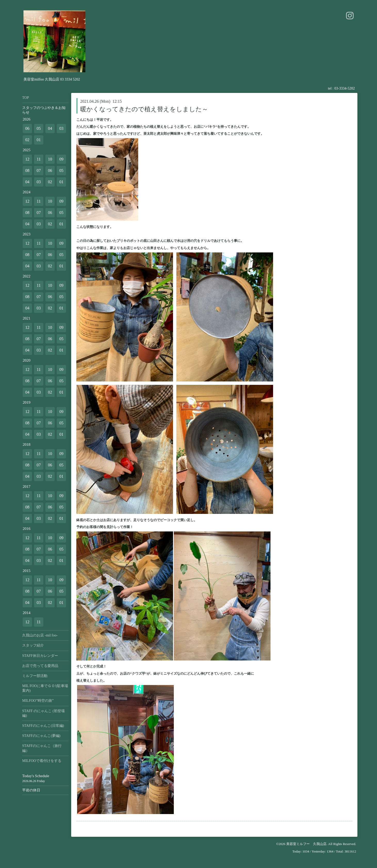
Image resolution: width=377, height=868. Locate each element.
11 (39, 159)
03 (61, 128)
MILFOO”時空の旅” (38, 701)
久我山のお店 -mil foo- (40, 635)
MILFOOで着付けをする (42, 761)
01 (39, 140)
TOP (26, 98)
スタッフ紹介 (33, 645)
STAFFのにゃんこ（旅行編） (42, 748)
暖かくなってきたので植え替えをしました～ (144, 109)
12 (27, 159)
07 (39, 170)
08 (27, 170)
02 (27, 140)
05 (39, 128)
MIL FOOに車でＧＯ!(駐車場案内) (45, 688)
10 (50, 159)
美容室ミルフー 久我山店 (306, 844)
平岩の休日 (31, 790)
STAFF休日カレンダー (40, 656)
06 (27, 128)
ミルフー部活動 (35, 676)
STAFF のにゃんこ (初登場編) (43, 713)
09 (61, 159)
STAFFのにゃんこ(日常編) (43, 726)
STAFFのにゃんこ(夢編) (41, 736)
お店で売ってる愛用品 (40, 666)
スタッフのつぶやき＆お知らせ (44, 110)
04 (50, 128)
